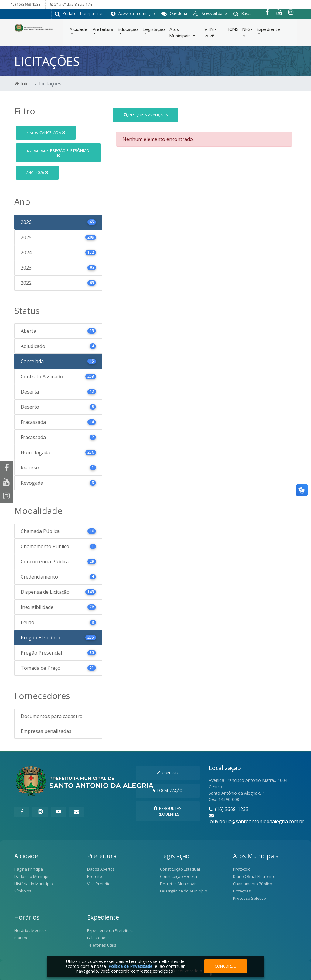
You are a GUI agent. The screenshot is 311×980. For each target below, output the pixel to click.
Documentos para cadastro (52, 716)
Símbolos (23, 891)
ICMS (234, 31)
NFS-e (247, 34)
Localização (168, 790)
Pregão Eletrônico (58, 153)
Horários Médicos (31, 930)
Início (24, 84)
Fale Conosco (99, 937)
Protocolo (242, 869)
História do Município (34, 883)
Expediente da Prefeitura (110, 930)
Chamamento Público (253, 883)
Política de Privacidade (130, 966)
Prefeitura (103, 31)
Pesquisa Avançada (146, 115)
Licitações (242, 891)
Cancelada (46, 132)
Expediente (268, 31)
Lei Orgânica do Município (184, 891)
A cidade (79, 31)
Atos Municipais (181, 34)
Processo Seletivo (249, 898)
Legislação (154, 31)
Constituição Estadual (180, 869)
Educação (128, 31)
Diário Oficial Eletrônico (254, 876)
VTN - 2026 (210, 34)
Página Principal (29, 869)
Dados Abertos (101, 869)
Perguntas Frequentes (168, 811)
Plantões (22, 937)
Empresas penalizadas (46, 731)
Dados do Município (32, 876)
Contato (168, 772)
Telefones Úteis (102, 945)
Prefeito (95, 876)
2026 (37, 172)
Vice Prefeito (99, 883)
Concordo (226, 966)
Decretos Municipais (179, 883)
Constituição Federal (179, 876)
